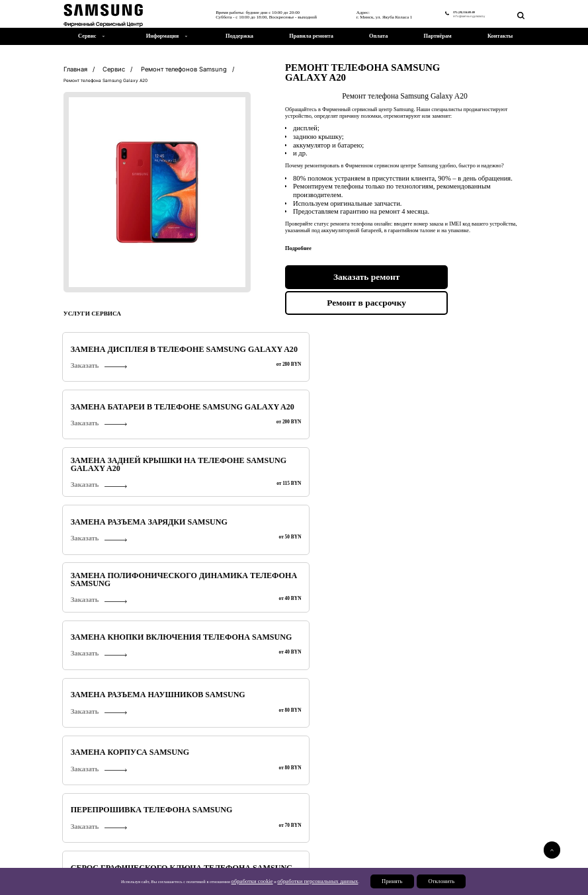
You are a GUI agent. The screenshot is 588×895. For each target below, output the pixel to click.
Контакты (500, 36)
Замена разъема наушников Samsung (351, 384)
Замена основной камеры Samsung (113, 465)
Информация (163, 36)
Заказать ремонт (342, 273)
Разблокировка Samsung (345, 465)
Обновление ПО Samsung (227, 465)
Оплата (378, 36)
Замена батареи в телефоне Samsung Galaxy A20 (233, 344)
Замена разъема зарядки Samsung (463, 344)
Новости (419, 859)
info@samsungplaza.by (455, 16)
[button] (548, 681)
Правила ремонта (311, 36)
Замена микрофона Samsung (470, 425)
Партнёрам (438, 36)
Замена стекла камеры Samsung (461, 465)
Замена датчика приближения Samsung (107, 546)
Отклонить (422, 887)
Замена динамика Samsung (350, 505)
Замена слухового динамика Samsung (455, 505)
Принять (379, 887)
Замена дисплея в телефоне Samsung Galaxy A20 (116, 344)
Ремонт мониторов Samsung (486, 822)
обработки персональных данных (319, 887)
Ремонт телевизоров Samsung (357, 822)
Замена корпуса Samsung (464, 384)
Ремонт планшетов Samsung (228, 822)
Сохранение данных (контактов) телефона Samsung (342, 425)
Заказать (80, 360)
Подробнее (429, 794)
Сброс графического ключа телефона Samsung (233, 425)
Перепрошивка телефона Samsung (111, 425)
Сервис (417, 844)
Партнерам (422, 874)
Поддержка (239, 36)
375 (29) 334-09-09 (447, 11)
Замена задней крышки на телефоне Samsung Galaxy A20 (349, 344)
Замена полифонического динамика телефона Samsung (114, 385)
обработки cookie (268, 887)
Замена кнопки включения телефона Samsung (233, 384)
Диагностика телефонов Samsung (111, 505)
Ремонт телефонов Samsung (102, 822)
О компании (423, 852)
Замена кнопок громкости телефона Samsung (232, 505)
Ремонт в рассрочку (468, 273)
